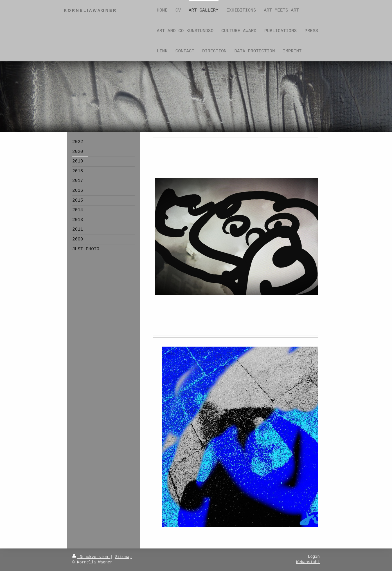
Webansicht (308, 562)
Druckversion (91, 557)
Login (314, 557)
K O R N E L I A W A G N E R (90, 10)
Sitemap (123, 557)
